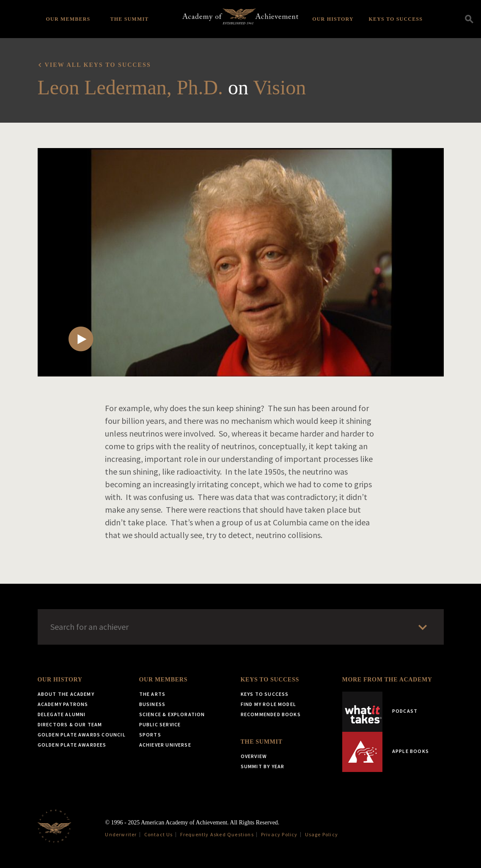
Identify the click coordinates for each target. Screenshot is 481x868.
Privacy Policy (279, 834)
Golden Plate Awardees (72, 745)
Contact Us (159, 834)
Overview (254, 756)
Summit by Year (263, 766)
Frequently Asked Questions (217, 834)
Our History (333, 19)
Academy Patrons (63, 704)
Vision (279, 87)
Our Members (68, 19)
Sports (150, 735)
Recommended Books (271, 714)
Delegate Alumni (62, 714)
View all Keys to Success (98, 65)
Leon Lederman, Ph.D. (131, 87)
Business (153, 704)
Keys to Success (396, 19)
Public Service (160, 724)
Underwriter (121, 834)
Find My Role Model (269, 704)
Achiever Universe (165, 745)
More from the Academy (387, 680)
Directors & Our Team (70, 724)
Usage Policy (322, 834)
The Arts (153, 694)
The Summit (129, 19)
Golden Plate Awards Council (82, 735)
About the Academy (66, 694)
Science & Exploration (172, 714)
